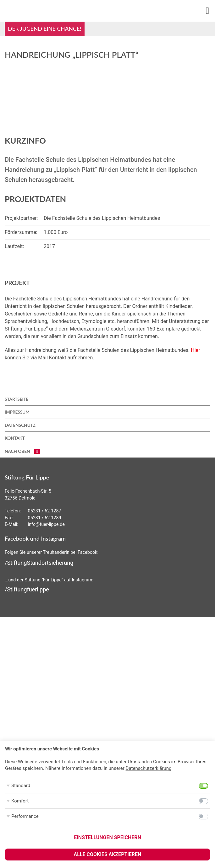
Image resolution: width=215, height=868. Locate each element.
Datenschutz (20, 425)
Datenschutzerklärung (149, 768)
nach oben (22, 451)
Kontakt (15, 438)
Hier (195, 350)
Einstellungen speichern (107, 837)
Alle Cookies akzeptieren (108, 854)
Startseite (17, 399)
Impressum (17, 412)
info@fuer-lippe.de (46, 524)
